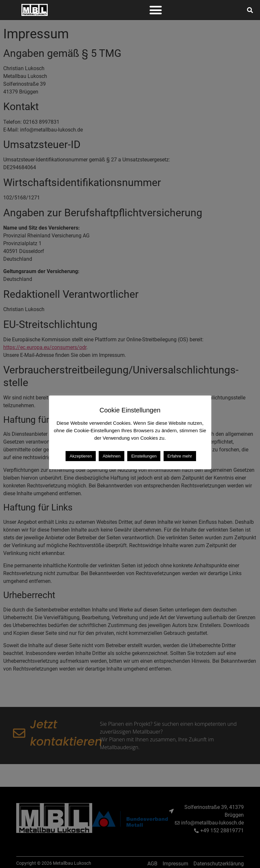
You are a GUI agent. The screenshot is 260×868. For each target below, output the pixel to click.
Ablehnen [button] (111, 456)
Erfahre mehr (180, 456)
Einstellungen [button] (144, 456)
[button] (156, 10)
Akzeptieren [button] (81, 456)
